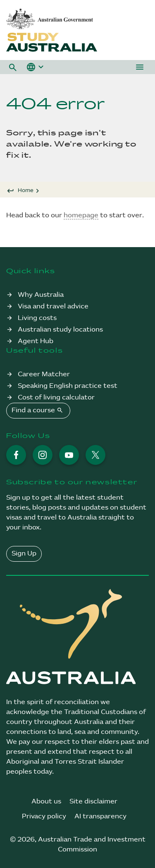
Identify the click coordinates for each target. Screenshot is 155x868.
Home (26, 190)
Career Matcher (44, 374)
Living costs (37, 318)
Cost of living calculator (56, 398)
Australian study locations (60, 330)
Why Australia (41, 295)
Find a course (38, 410)
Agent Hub (36, 341)
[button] (13, 67)
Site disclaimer (93, 802)
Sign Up (24, 554)
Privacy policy (44, 816)
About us (46, 802)
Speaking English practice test (68, 386)
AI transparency (100, 816)
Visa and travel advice (53, 307)
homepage (81, 215)
